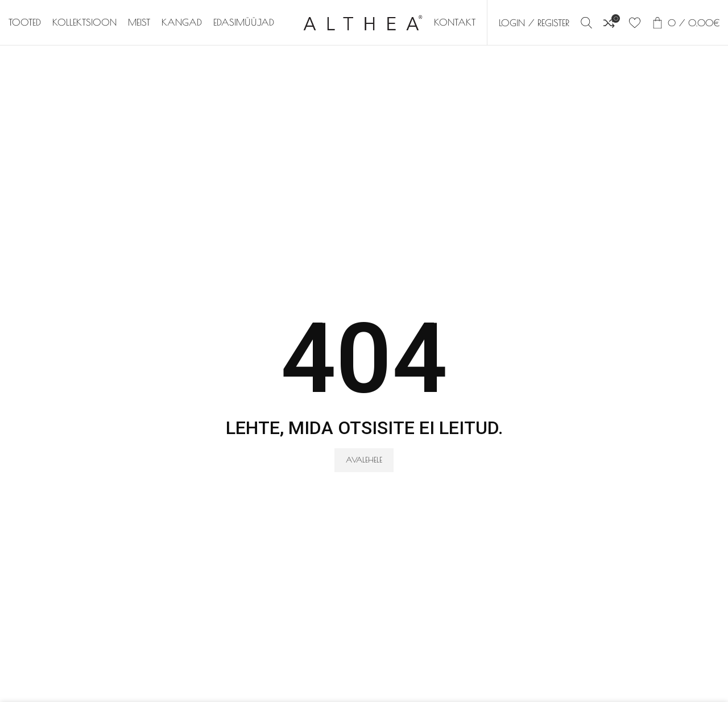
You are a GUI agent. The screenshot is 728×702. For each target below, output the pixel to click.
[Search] (586, 23)
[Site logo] (363, 22)
